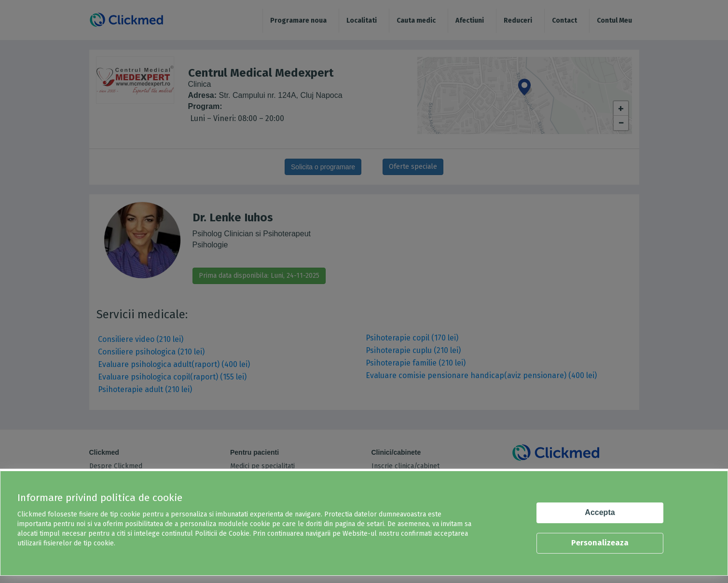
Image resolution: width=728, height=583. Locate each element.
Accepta (600, 512)
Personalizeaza (600, 543)
